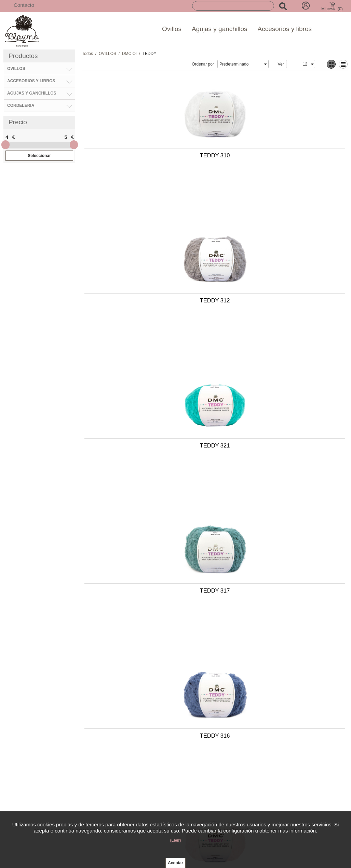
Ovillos (172, 29)
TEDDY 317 (277, 273)
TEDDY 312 (277, 159)
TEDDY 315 (277, 730)
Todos (87, 54)
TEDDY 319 (277, 387)
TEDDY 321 (147, 273)
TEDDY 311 (147, 730)
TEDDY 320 (147, 616)
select (265, 64)
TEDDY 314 (277, 502)
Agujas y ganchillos (220, 29)
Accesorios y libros (285, 29)
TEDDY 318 (277, 616)
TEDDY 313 (147, 502)
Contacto (24, 5)
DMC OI (129, 54)
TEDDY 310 (147, 159)
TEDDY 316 (147, 387)
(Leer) (175, 840)
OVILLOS (107, 54)
